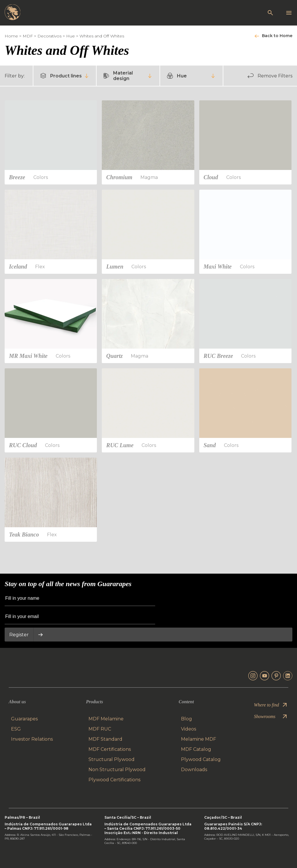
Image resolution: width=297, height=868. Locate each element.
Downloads (194, 770)
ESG (16, 729)
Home (11, 36)
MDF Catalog (196, 749)
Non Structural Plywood (117, 770)
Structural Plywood (112, 759)
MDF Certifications (110, 749)
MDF (28, 36)
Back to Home (277, 36)
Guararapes (24, 719)
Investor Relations (32, 739)
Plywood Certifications (114, 780)
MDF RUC (100, 729)
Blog (186, 719)
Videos (189, 729)
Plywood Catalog (201, 759)
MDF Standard (105, 739)
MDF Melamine (106, 719)
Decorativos (49, 36)
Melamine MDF (199, 739)
